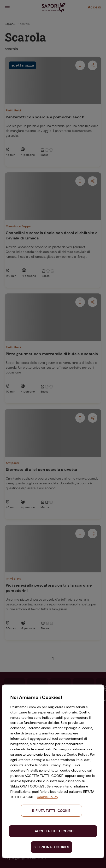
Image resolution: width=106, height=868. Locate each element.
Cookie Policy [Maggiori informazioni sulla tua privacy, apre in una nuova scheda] (47, 797)
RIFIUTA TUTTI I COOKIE (51, 811)
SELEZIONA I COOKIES (51, 847)
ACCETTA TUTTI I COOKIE (55, 831)
